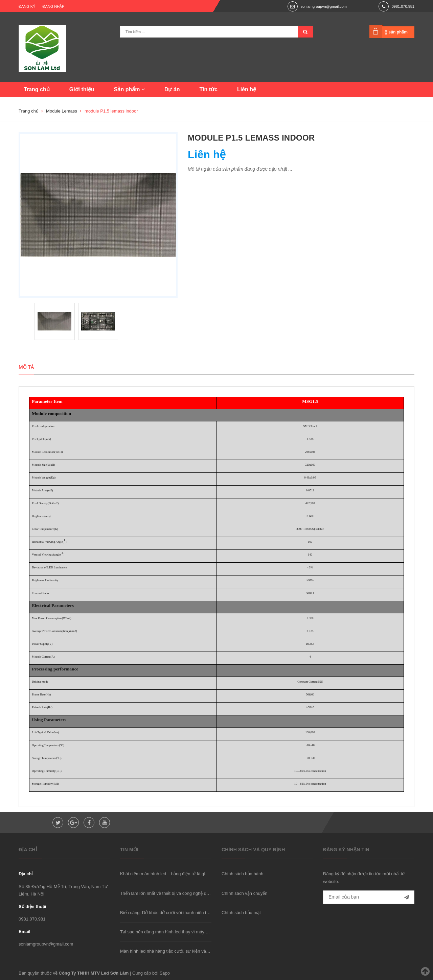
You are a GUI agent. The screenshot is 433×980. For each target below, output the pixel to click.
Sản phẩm (129, 89)
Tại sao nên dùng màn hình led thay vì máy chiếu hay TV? (177, 932)
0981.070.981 (403, 6)
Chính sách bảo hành (242, 874)
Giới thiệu (82, 89)
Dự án (172, 89)
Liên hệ (247, 89)
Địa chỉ (26, 874)
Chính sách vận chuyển (244, 893)
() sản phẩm (396, 32)
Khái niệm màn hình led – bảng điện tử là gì (163, 874)
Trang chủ (37, 89)
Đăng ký (27, 6)
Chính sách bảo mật (241, 913)
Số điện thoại (32, 906)
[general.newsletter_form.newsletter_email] (369, 897)
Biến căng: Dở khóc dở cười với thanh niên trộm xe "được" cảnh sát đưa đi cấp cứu (202, 913)
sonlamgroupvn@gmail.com (324, 6)
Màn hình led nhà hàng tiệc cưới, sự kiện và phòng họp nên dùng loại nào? (193, 951)
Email (25, 932)
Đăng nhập (54, 6)
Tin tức (209, 89)
